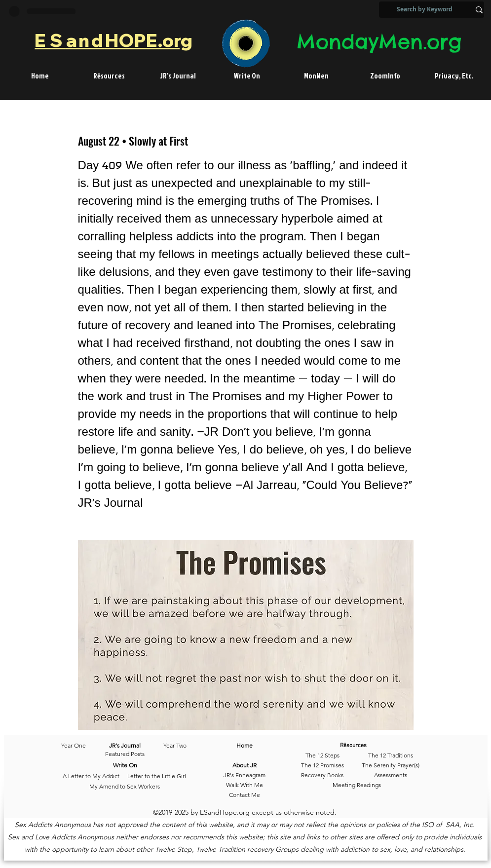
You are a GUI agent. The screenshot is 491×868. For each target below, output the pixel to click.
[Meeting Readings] (357, 785)
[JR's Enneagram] (245, 775)
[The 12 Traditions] (391, 755)
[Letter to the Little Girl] (157, 776)
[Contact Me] (245, 795)
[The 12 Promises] (322, 765)
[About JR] (245, 765)
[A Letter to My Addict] (91, 776)
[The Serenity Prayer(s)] (391, 765)
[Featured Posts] (125, 754)
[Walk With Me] (245, 785)
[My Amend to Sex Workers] (125, 787)
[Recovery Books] (322, 775)
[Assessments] (391, 775)
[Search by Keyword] (425, 10)
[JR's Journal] (125, 746)
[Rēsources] (368, 746)
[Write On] (125, 765)
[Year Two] (173, 746)
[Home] (245, 746)
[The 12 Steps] (322, 755)
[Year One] (78, 746)
